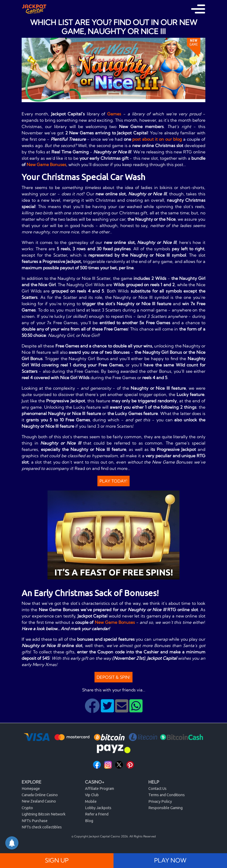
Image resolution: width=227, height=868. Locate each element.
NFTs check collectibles (42, 827)
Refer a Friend (97, 814)
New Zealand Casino (39, 801)
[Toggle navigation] (198, 9)
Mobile (91, 801)
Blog (89, 821)
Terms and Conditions (167, 795)
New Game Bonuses (46, 164)
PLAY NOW (170, 860)
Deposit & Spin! (113, 677)
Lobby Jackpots (98, 808)
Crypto (27, 808)
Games (114, 114)
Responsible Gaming (165, 808)
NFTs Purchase (35, 821)
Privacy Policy (160, 801)
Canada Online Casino (40, 795)
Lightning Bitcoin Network (44, 814)
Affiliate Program (100, 789)
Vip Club (92, 795)
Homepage (31, 789)
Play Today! (113, 481)
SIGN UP (57, 860)
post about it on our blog (157, 139)
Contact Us (157, 789)
